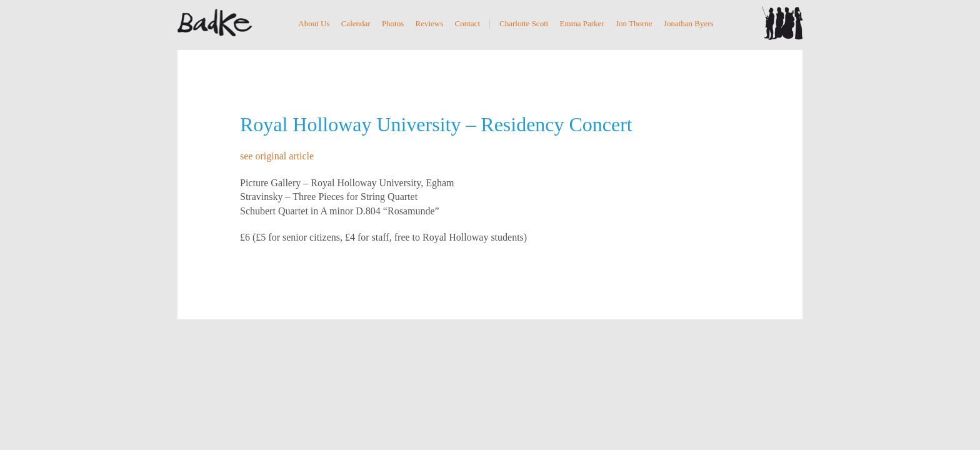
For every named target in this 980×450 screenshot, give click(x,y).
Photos (393, 23)
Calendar (356, 23)
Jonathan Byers (689, 23)
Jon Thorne (634, 23)
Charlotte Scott (524, 23)
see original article (277, 156)
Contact (467, 23)
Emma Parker (582, 23)
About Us (314, 23)
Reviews (430, 23)
